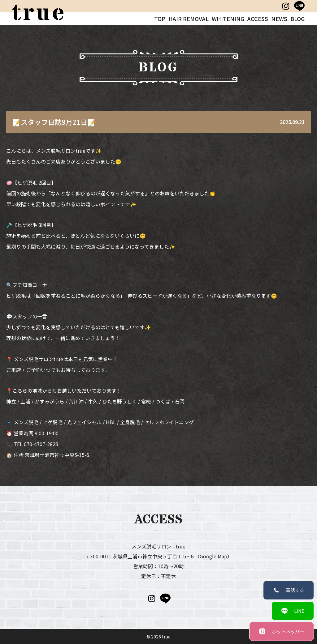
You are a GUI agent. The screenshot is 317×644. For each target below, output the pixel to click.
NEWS (279, 19)
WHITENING (228, 19)
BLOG (297, 19)
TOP (160, 19)
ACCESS (258, 19)
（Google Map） (213, 556)
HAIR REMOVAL (189, 19)
